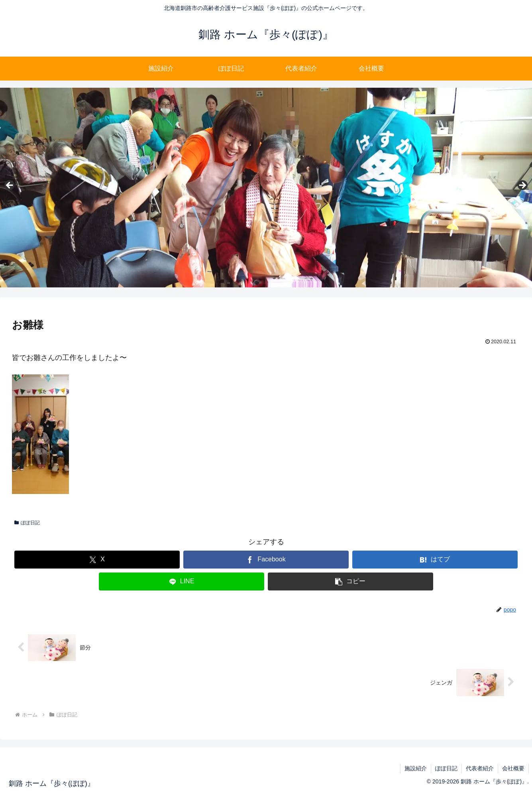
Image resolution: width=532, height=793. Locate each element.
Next (522, 186)
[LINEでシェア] (181, 581)
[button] (350, 581)
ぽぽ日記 (27, 523)
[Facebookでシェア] (266, 560)
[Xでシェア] (97, 560)
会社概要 (513, 768)
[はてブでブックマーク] (435, 560)
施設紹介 (416, 768)
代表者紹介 (480, 768)
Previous (10, 186)
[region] (266, 188)
